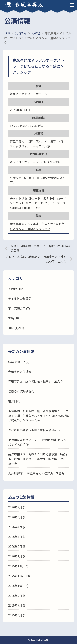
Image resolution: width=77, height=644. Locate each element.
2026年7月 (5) (17, 507)
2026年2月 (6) (17, 547)
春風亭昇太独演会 (20, 372)
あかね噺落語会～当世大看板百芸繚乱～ (34, 430)
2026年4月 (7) (17, 527)
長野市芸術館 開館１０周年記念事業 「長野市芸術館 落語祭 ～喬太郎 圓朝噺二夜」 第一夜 (38, 459)
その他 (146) (16, 289)
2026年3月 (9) (17, 537)
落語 (11, 328)
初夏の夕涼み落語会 (21, 391)
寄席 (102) (15, 318)
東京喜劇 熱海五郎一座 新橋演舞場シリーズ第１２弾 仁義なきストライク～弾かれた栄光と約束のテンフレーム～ (38, 416)
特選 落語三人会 (19, 362)
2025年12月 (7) (18, 566)
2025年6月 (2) (17, 615)
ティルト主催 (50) (20, 298)
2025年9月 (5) (17, 596)
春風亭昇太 (29, 4)
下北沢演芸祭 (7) (19, 308)
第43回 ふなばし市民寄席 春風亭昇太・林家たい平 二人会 (36, 259)
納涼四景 (14, 401)
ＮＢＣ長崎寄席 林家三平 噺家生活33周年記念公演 (41, 248)
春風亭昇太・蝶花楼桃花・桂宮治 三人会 (36, 381)
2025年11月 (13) (19, 576)
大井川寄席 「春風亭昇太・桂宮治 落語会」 (38, 473)
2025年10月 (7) (18, 586)
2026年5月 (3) (17, 517)
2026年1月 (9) (17, 556)
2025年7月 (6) (17, 605)
